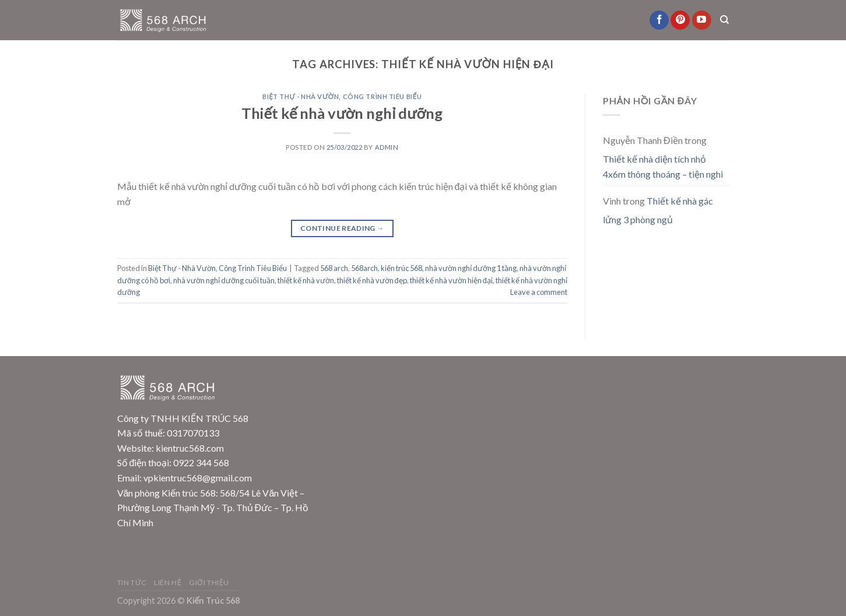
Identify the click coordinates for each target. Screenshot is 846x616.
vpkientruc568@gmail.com (198, 478)
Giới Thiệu (209, 582)
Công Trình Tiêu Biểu (382, 96)
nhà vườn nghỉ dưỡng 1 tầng (471, 268)
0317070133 (193, 433)
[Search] (724, 20)
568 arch (334, 268)
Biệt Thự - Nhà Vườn (301, 96)
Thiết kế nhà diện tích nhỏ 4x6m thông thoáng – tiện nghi (663, 166)
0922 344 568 (201, 462)
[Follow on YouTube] (702, 20)
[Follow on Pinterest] (680, 20)
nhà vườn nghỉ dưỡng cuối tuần (224, 280)
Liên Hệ (168, 582)
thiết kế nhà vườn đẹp (372, 280)
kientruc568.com (190, 448)
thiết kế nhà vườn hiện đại (451, 280)
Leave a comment (539, 292)
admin (387, 147)
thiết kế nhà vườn (306, 280)
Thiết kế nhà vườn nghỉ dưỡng (342, 113)
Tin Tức (132, 582)
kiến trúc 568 (401, 268)
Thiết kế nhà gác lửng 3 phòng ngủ (658, 210)
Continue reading (342, 228)
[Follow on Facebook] (659, 20)
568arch (364, 268)
